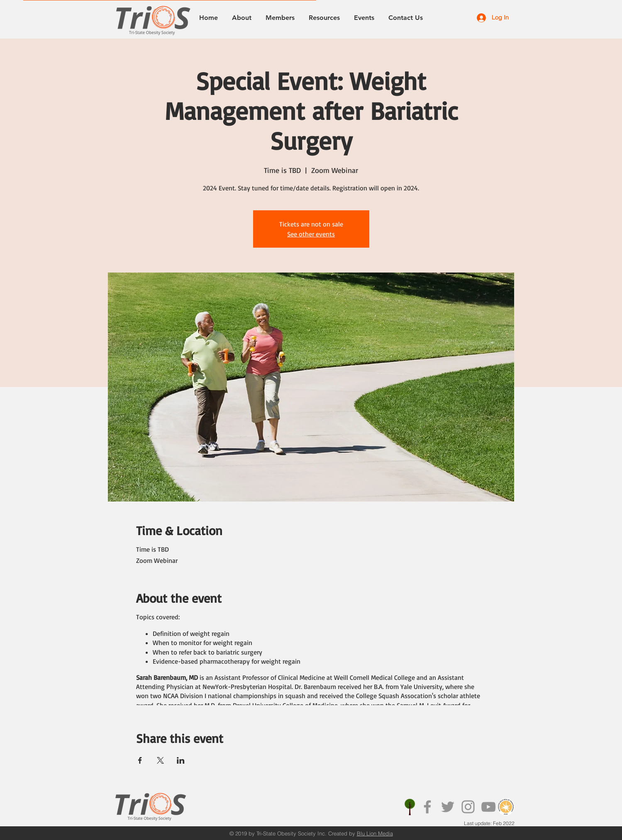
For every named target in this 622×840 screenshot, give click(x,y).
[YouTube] (488, 807)
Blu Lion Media (375, 833)
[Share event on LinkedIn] (181, 760)
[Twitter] (448, 807)
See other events (311, 234)
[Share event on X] (160, 760)
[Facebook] (427, 807)
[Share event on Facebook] (140, 760)
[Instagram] (468, 807)
